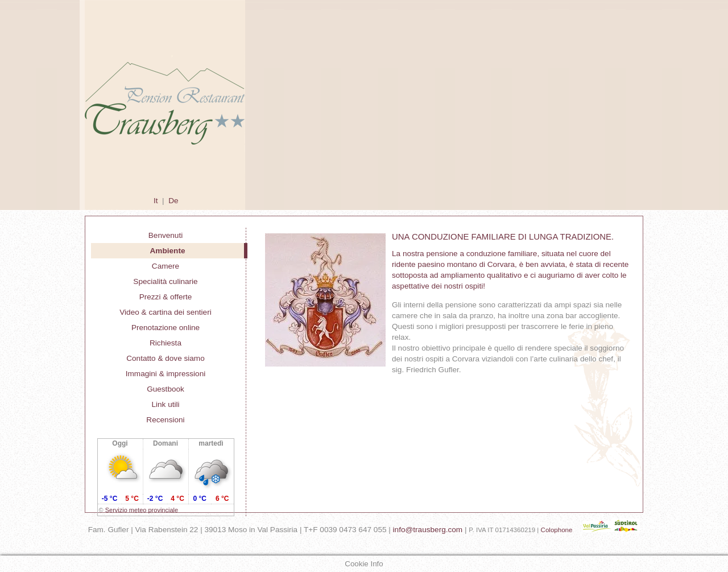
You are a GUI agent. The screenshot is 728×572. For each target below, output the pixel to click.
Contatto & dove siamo (166, 358)
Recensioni (165, 420)
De (173, 201)
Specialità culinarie (165, 281)
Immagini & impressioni (166, 374)
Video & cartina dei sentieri (165, 312)
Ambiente (168, 251)
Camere (166, 266)
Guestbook (166, 389)
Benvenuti (166, 235)
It (156, 201)
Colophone (557, 530)
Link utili (165, 404)
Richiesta (166, 343)
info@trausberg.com (428, 530)
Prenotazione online (166, 328)
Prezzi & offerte (166, 297)
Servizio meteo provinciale (142, 510)
